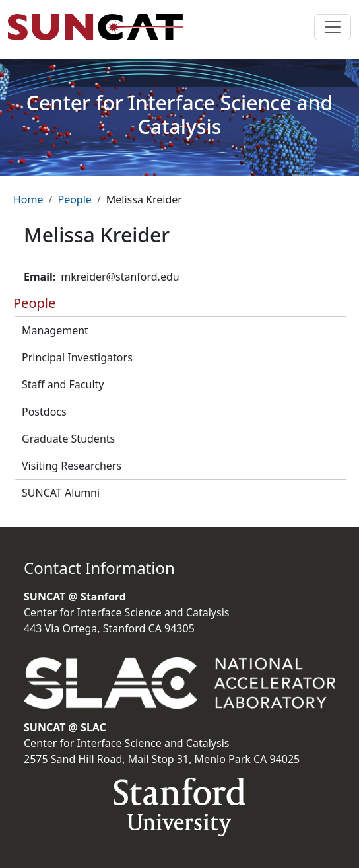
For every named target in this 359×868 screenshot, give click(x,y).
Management (55, 330)
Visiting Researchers (72, 466)
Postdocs (44, 412)
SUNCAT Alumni (61, 493)
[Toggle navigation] (333, 27)
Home (28, 199)
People (74, 199)
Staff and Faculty (63, 384)
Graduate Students (68, 439)
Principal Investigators (77, 357)
